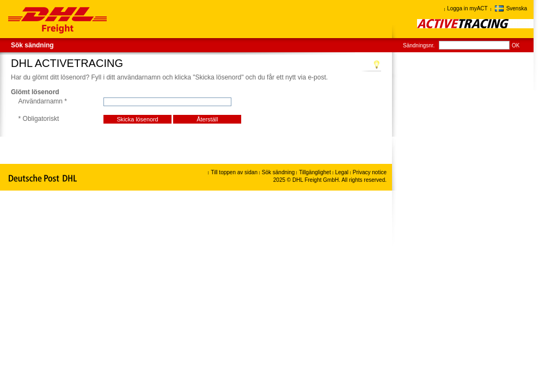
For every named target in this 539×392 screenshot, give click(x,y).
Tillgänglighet (316, 172)
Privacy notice (370, 172)
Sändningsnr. (419, 45)
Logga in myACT (467, 8)
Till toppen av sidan (234, 172)
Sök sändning (32, 45)
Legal (343, 172)
